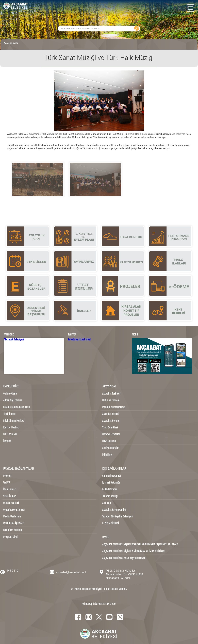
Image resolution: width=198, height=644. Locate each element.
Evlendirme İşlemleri (14, 523)
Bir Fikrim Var (10, 434)
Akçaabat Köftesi (111, 414)
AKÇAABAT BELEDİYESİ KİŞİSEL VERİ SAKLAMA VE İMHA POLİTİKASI (134, 551)
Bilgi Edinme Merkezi (14, 421)
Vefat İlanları (10, 496)
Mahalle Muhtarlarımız (114, 407)
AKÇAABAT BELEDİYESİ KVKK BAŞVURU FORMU (124, 558)
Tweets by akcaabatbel (79, 339)
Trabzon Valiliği (110, 496)
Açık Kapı (107, 503)
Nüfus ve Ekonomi (111, 400)
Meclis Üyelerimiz (12, 516)
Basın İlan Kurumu (13, 530)
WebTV (7, 483)
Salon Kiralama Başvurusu (16, 407)
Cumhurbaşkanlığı (112, 476)
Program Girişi (11, 537)
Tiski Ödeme (9, 414)
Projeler (7, 476)
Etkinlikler (107, 455)
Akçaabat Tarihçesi (112, 394)
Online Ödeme (10, 394)
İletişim (7, 441)
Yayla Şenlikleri (110, 427)
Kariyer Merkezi (11, 427)
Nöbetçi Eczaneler (111, 434)
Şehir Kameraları (111, 448)
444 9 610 (12, 571)
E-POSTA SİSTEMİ (111, 523)
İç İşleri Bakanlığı (111, 483)
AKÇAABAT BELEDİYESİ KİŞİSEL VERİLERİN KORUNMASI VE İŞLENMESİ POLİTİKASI (140, 544)
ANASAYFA (10, 43)
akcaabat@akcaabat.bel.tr (71, 572)
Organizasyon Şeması (14, 510)
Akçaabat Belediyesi (14, 339)
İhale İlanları (10, 489)
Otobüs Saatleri (11, 503)
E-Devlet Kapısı (110, 489)
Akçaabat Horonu (111, 421)
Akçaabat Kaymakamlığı (114, 510)
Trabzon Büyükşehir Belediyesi (118, 516)
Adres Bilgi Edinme (13, 400)
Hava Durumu (109, 441)
